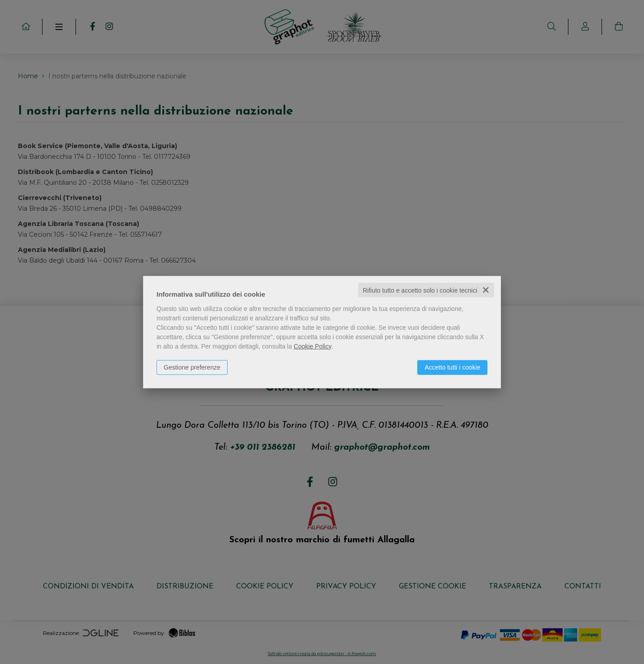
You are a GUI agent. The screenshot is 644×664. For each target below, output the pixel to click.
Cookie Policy (313, 346)
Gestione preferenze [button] (192, 367)
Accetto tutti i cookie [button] (452, 367)
